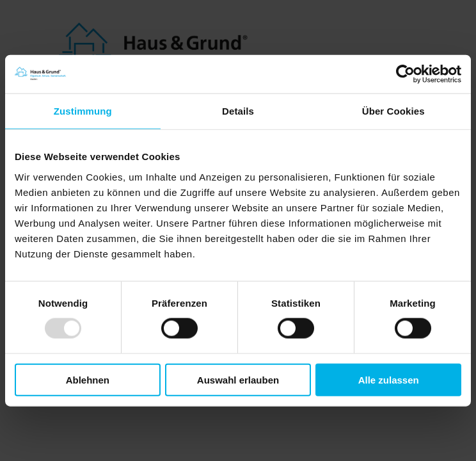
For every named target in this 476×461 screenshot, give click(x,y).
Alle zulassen (389, 379)
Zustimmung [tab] (83, 111)
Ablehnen (88, 379)
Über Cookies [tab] (393, 111)
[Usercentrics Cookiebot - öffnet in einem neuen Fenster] (405, 74)
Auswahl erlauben (238, 379)
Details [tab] (238, 111)
